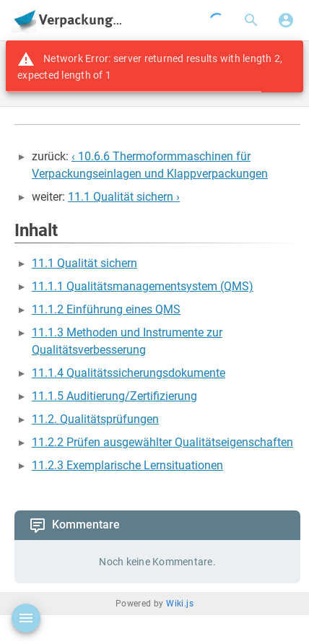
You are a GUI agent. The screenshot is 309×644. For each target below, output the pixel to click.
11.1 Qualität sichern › (124, 197)
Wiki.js (180, 604)
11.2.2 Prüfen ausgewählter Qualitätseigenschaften (162, 442)
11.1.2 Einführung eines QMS (106, 309)
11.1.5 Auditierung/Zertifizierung (114, 396)
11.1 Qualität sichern (84, 263)
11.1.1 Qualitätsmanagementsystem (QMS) (143, 286)
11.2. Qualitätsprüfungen (95, 419)
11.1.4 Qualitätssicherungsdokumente (129, 373)
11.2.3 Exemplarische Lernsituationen (127, 465)
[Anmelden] (286, 20)
